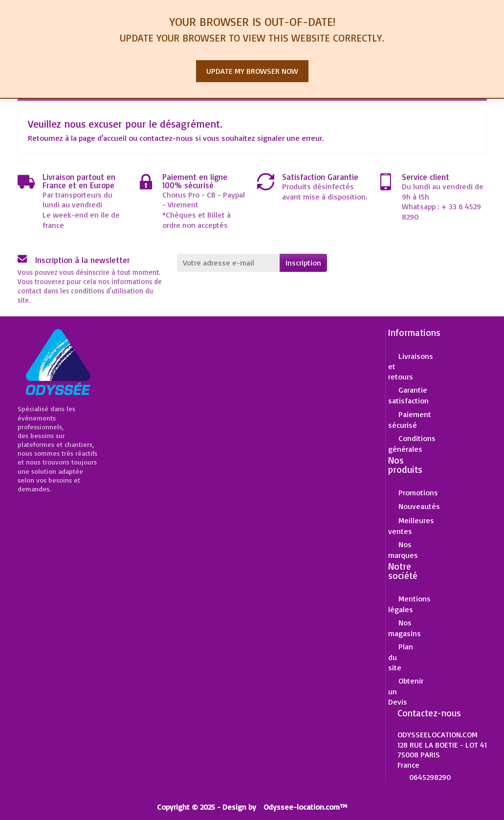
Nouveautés (419, 506)
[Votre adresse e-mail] (228, 263)
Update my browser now (252, 71)
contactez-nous (166, 138)
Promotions (418, 492)
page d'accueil (103, 138)
